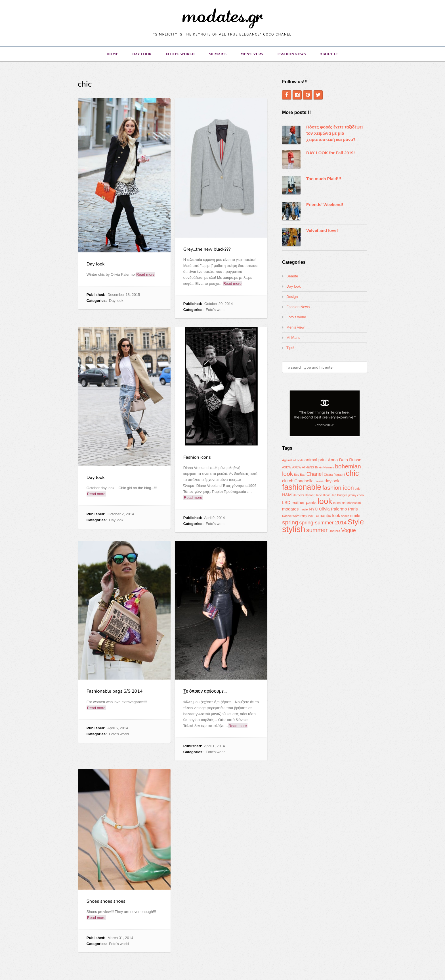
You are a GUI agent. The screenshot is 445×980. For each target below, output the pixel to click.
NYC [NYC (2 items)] (313, 509)
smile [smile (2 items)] (355, 515)
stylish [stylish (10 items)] (294, 529)
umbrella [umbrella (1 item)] (334, 531)
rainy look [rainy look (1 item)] (307, 516)
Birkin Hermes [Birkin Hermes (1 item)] (325, 467)
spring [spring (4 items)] (290, 522)
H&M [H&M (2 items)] (287, 495)
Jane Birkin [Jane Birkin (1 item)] (323, 495)
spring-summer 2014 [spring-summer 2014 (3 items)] (323, 523)
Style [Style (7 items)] (356, 522)
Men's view (295, 327)
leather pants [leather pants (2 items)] (304, 502)
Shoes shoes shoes (106, 901)
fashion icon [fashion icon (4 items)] (338, 488)
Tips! (290, 348)
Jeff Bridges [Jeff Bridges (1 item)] (339, 495)
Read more (145, 274)
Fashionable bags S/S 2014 (115, 691)
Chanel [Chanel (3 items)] (315, 474)
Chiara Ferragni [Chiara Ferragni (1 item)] (334, 475)
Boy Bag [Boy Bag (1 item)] (300, 475)
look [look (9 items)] (325, 501)
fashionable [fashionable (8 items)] (302, 487)
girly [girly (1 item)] (358, 489)
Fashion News (292, 54)
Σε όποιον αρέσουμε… (205, 691)
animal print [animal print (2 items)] (316, 460)
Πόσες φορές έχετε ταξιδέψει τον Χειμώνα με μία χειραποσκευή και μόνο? (334, 133)
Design (292, 297)
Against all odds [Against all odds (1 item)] (293, 460)
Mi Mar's (293, 338)
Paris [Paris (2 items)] (353, 509)
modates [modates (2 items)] (290, 509)
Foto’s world (180, 54)
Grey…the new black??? (207, 249)
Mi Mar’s (218, 54)
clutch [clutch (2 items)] (288, 481)
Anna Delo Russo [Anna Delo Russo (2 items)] (345, 460)
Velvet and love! (322, 231)
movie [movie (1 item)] (304, 509)
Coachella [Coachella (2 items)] (304, 481)
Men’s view (252, 54)
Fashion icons (197, 457)
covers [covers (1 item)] (319, 481)
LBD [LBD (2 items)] (286, 502)
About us (329, 54)
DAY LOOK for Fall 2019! (331, 153)
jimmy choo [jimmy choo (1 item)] (356, 495)
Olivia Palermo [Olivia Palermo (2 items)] (333, 509)
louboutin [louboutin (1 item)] (339, 503)
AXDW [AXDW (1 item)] (287, 467)
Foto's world (216, 310)
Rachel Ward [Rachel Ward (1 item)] (291, 516)
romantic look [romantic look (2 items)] (327, 515)
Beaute (292, 276)
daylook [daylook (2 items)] (332, 481)
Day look (142, 54)
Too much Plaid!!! (324, 179)
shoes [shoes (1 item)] (345, 516)
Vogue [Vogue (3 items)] (349, 530)
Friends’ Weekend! (325, 205)
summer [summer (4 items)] (317, 530)
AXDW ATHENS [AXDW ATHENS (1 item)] (303, 467)
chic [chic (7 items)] (352, 473)
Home (112, 54)
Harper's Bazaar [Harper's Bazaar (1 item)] (304, 495)
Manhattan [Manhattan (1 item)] (354, 503)
